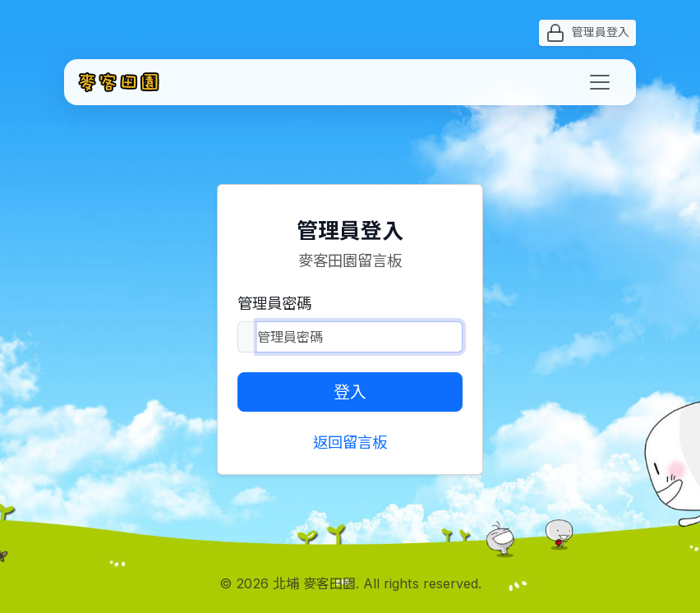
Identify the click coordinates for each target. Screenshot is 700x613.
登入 (350, 392)
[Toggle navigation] (600, 82)
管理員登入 (587, 33)
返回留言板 (350, 442)
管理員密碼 (274, 303)
